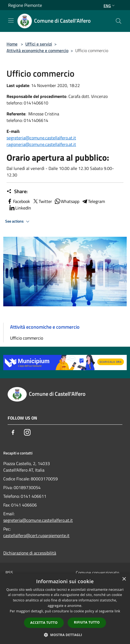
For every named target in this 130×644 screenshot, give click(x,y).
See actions (18, 221)
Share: (17, 191)
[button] (65, 635)
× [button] (124, 579)
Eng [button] (110, 6)
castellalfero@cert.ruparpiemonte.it (36, 535)
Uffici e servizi (39, 44)
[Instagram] (27, 432)
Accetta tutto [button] (44, 623)
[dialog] (65, 609)
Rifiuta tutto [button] (87, 622)
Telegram (93, 201)
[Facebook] (13, 432)
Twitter (42, 201)
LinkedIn (20, 208)
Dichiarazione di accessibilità (30, 553)
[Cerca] (119, 21)
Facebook (18, 201)
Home (12, 44)
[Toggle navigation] (11, 20)
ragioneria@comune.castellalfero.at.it (41, 144)
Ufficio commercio (27, 338)
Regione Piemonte (25, 5)
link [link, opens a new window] (117, 611)
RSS (9, 573)
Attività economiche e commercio (37, 50)
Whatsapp (67, 201)
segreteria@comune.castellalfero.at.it (41, 138)
